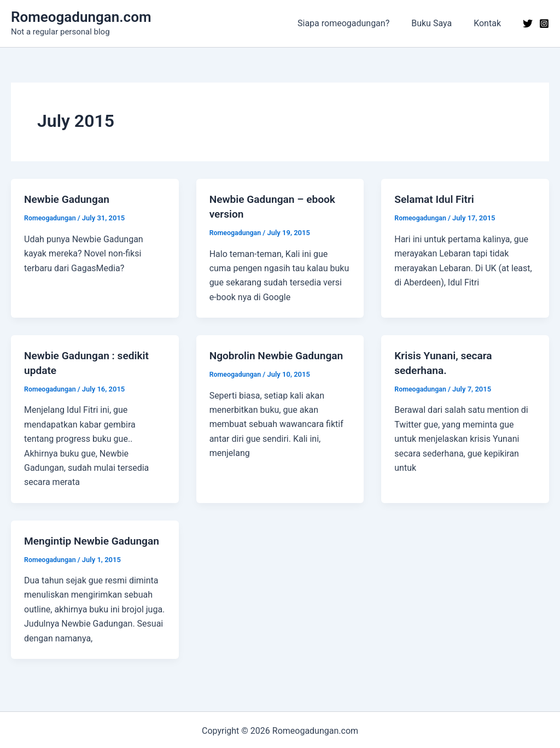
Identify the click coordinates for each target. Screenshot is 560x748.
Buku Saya (438, 23)
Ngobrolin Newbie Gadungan (279, 354)
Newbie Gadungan (69, 199)
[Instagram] (544, 24)
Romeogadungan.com (81, 17)
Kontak (489, 23)
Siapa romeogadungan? (354, 23)
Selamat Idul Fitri (436, 199)
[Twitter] (528, 24)
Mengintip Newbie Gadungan (95, 539)
